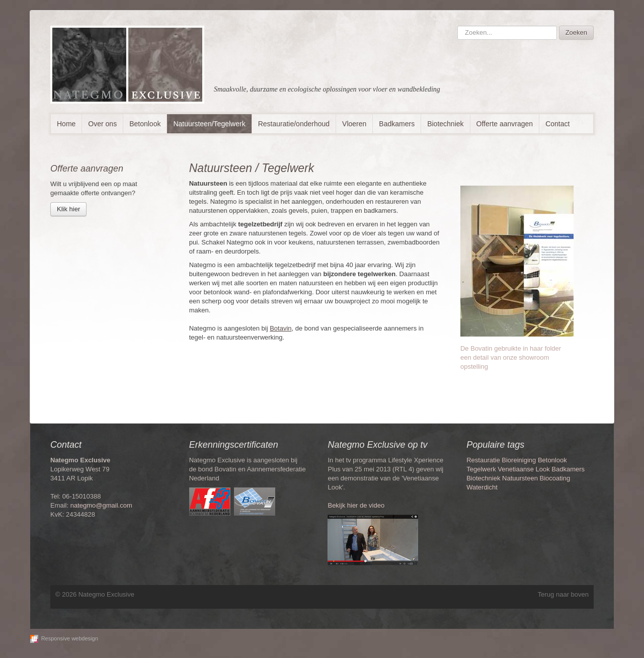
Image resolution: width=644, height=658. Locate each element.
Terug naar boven (563, 594)
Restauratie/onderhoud (294, 124)
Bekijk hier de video (356, 505)
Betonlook (145, 124)
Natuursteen (520, 478)
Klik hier (68, 209)
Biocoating (555, 478)
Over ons (102, 124)
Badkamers (397, 124)
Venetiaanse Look (524, 469)
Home (66, 124)
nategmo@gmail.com (101, 505)
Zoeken (576, 32)
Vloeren (354, 124)
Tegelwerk (481, 469)
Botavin (280, 328)
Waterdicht (482, 487)
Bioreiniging (519, 460)
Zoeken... (458, 26)
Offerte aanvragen (505, 124)
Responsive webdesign (70, 638)
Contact (557, 124)
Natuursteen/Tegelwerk (209, 124)
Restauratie (483, 460)
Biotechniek (445, 124)
